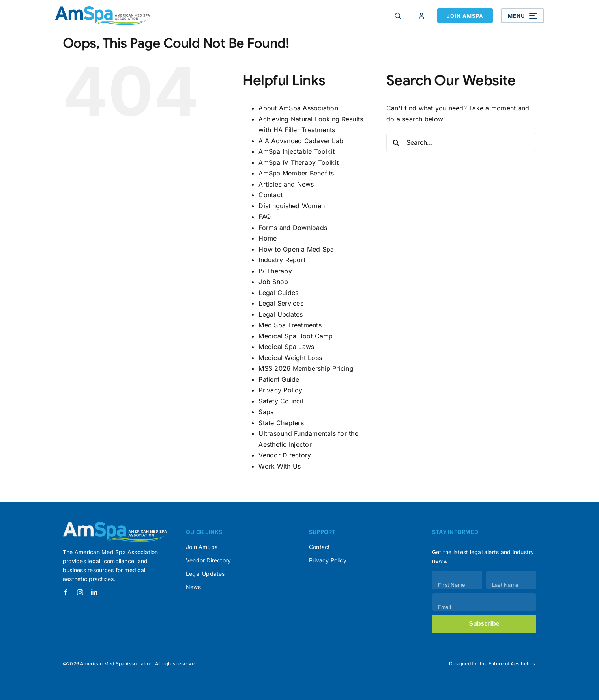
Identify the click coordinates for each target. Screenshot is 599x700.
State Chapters (281, 423)
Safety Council (281, 401)
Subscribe (484, 624)
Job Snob (273, 282)
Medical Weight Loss (290, 358)
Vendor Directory (285, 455)
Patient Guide (279, 379)
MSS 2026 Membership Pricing (306, 368)
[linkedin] (94, 592)
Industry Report (282, 260)
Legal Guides (278, 293)
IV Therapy (275, 271)
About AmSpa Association (298, 108)
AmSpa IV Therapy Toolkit (299, 162)
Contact (270, 195)
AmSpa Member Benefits (296, 173)
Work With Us (280, 466)
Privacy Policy (280, 390)
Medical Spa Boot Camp (296, 336)
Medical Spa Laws (286, 347)
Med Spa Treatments (290, 325)
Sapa (266, 412)
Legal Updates (281, 314)
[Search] (398, 16)
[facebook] (66, 592)
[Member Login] (421, 16)
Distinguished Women (292, 206)
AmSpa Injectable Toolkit (297, 151)
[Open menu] (522, 16)
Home (268, 238)
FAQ (265, 217)
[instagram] (80, 592)
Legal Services (281, 303)
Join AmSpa (465, 16)
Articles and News (286, 184)
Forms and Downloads (293, 228)
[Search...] (461, 142)
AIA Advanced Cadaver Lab (301, 141)
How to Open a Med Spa (296, 249)
